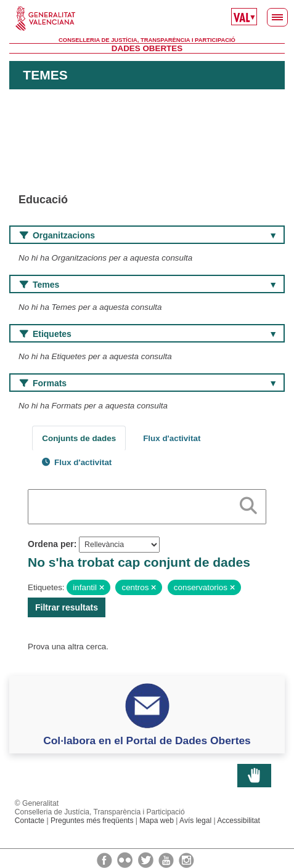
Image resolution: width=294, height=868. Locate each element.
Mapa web (157, 821)
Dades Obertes (147, 48)
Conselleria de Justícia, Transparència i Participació (147, 40)
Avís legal (195, 821)
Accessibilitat (239, 821)
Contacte (30, 821)
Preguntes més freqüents (92, 821)
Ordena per (51, 544)
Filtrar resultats (67, 607)
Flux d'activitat (172, 438)
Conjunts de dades (79, 438)
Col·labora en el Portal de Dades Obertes (147, 740)
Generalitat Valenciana (147, 18)
